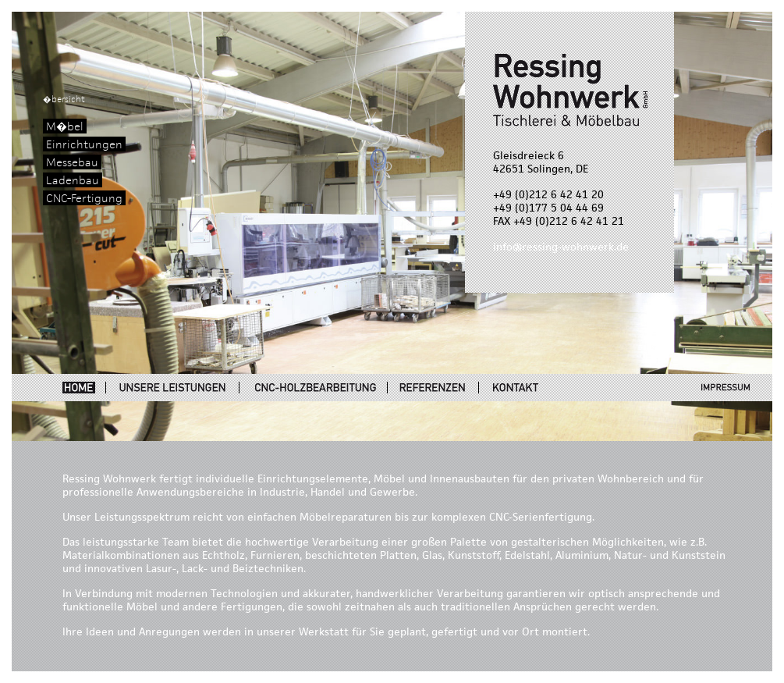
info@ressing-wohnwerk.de (561, 247)
